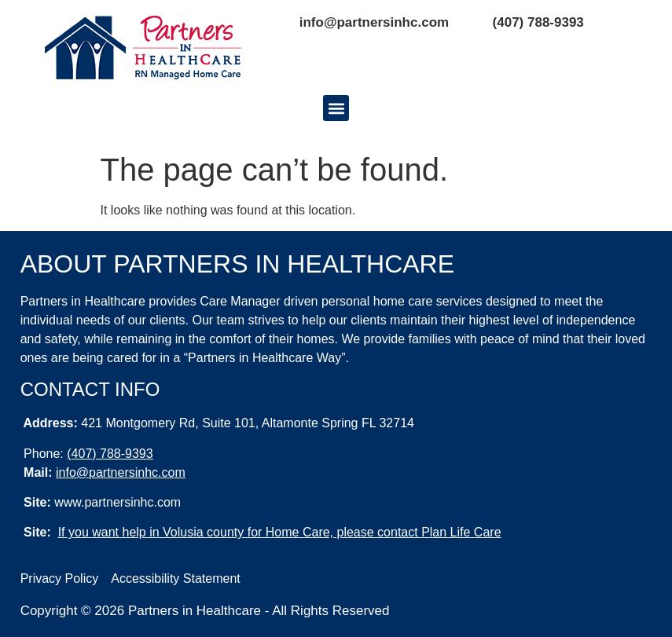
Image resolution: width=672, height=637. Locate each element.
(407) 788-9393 (538, 22)
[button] (336, 108)
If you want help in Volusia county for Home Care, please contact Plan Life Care (280, 532)
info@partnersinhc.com (374, 22)
